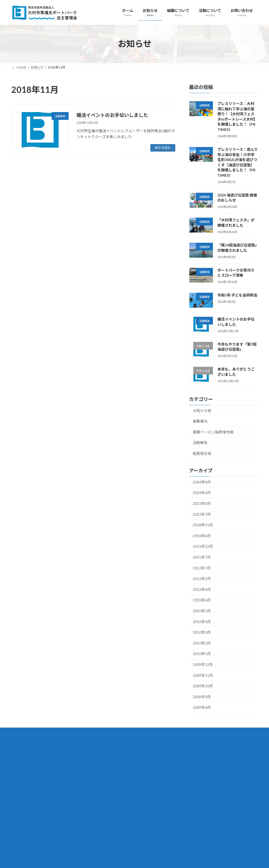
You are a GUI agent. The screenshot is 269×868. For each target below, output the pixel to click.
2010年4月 (202, 621)
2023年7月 (202, 514)
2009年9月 (202, 696)
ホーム (104, 753)
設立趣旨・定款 (114, 790)
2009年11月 (203, 675)
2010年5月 (202, 611)
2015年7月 (202, 557)
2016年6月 (202, 535)
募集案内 (200, 421)
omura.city (50, 846)
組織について (109, 772)
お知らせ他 (202, 410)
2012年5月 (202, 579)
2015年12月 (203, 546)
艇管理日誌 (202, 453)
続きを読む (163, 148)
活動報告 (200, 443)
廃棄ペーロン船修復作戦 (213, 432)
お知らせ (106, 763)
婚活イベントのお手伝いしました (112, 115)
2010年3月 (202, 632)
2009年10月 (203, 686)
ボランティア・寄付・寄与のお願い (128, 809)
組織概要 (109, 781)
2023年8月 (202, 503)
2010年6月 (202, 600)
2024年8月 (202, 482)
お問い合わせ (109, 845)
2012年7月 (202, 568)
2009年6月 (202, 707)
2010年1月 (202, 654)
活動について (109, 818)
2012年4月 (202, 589)
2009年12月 (203, 664)
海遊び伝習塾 (112, 836)
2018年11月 (203, 525)
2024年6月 (202, 493)
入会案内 (109, 799)
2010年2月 (202, 643)
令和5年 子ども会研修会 (237, 295)
